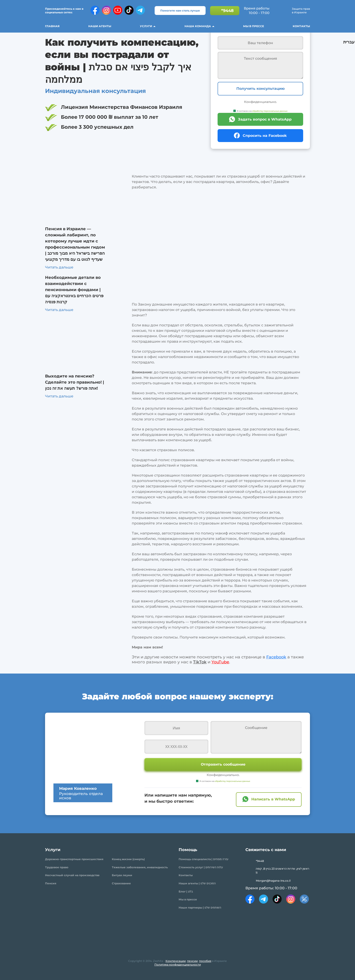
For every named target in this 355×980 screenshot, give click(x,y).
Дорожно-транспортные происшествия (74, 859)
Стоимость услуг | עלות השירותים (201, 867)
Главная (52, 26)
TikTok (200, 662)
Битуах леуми (122, 875)
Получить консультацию (260, 89)
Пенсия (51, 883)
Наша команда (198, 26)
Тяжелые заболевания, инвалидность (140, 867)
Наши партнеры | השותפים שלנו (200, 908)
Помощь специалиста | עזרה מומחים (204, 859)
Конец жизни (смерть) (128, 859)
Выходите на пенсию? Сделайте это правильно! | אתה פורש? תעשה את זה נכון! (75, 382)
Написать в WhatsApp (273, 799)
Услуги (146, 26)
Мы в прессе (254, 26)
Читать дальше (59, 267)
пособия (205, 961)
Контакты (301, 26)
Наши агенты (100, 26)
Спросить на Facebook (265, 136)
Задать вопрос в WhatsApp (265, 119)
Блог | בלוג (186, 891)
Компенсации (176, 961)
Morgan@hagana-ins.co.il (273, 881)
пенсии (192, 961)
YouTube (220, 662)
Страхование (121, 883)
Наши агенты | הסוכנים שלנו (197, 883)
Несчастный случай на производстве (72, 875)
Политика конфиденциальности (178, 965)
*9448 (227, 11)
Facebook (276, 657)
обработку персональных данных (270, 111)
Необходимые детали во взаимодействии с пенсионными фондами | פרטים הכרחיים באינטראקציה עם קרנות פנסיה (74, 290)
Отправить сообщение (223, 764)
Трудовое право (57, 867)
